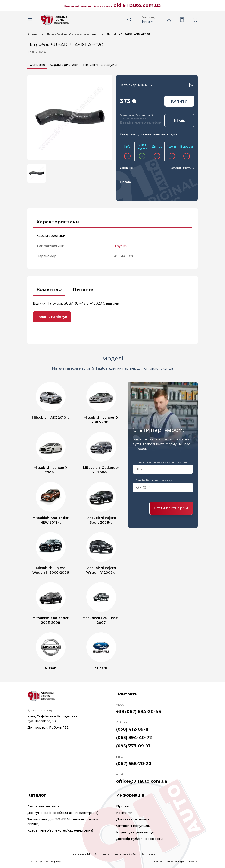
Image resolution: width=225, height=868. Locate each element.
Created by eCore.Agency (44, 861)
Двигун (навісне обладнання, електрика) (72, 34)
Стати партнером (171, 508)
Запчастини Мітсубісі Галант (90, 854)
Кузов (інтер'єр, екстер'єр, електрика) (60, 830)
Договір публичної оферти (139, 839)
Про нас (123, 806)
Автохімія (148, 854)
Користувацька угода (135, 832)
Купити (179, 101)
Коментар (49, 289)
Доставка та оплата (133, 819)
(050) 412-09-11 (132, 729)
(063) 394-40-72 (134, 738)
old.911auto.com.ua (137, 5)
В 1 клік (179, 121)
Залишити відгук (52, 317)
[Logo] (55, 20)
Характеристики (64, 65)
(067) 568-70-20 (134, 764)
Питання (84, 289)
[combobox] (182, 168)
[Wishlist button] (191, 85)
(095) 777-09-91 (133, 746)
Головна (32, 34)
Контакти (124, 813)
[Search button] (129, 20)
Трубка (120, 246)
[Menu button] (30, 20)
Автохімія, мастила (43, 806)
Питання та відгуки (100, 65)
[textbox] (181, 168)
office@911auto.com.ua (142, 781)
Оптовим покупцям (133, 826)
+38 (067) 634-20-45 (139, 712)
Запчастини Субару (126, 854)
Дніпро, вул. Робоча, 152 (48, 727)
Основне (37, 65)
